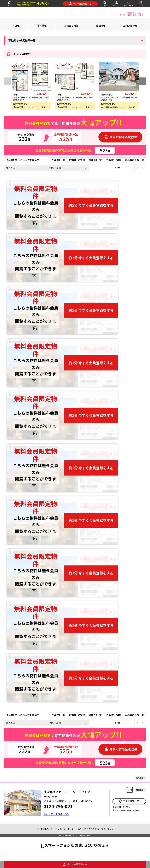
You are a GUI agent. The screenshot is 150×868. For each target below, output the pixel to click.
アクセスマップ (129, 801)
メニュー (140, 4)
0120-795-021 (58, 806)
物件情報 (42, 26)
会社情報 (101, 26)
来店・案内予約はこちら (56, 814)
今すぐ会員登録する (80, 4)
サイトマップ (107, 829)
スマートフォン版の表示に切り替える (76, 845)
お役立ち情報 (71, 26)
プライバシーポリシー (65, 829)
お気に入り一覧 (134, 160)
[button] (142, 81)
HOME (10, 4)
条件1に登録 (77, 160)
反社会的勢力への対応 (88, 829)
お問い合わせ (128, 4)
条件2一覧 (95, 160)
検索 (105, 4)
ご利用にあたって (45, 829)
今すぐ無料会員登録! (121, 137)
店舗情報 (140, 790)
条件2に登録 (114, 160)
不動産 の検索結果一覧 (22, 41)
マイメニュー (117, 4)
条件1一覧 (58, 160)
